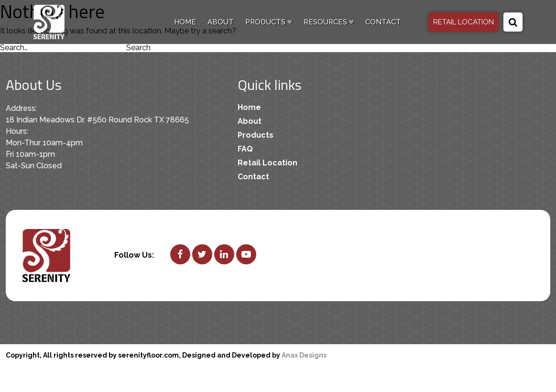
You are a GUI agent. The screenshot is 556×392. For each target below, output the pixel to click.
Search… (14, 48)
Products (269, 22)
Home (185, 22)
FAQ (245, 149)
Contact (383, 22)
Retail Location (267, 163)
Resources (329, 22)
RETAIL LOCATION (463, 22)
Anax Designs (304, 355)
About (221, 22)
